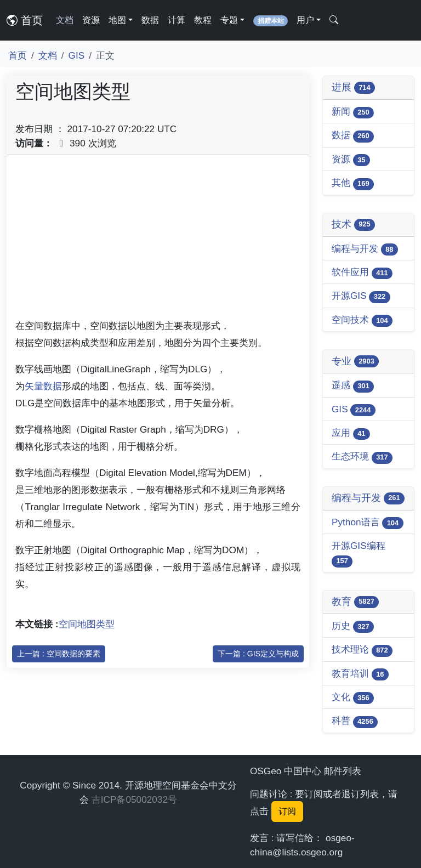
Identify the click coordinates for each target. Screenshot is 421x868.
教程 (203, 20)
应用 (351, 433)
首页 (25, 20)
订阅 (287, 811)
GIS (77, 55)
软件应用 (362, 273)
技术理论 (362, 650)
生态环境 (362, 457)
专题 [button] (229, 20)
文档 (65, 20)
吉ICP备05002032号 (134, 799)
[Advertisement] (158, 241)
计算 (177, 20)
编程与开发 (365, 249)
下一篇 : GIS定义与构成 (258, 654)
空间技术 (362, 320)
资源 (91, 20)
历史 (353, 626)
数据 (150, 20)
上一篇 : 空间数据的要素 (59, 654)
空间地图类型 (87, 624)
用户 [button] (305, 20)
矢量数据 (43, 386)
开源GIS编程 (359, 554)
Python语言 (368, 523)
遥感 (353, 386)
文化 (353, 698)
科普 (355, 721)
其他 (353, 183)
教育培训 (360, 674)
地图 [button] (117, 20)
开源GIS (361, 296)
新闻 (353, 112)
